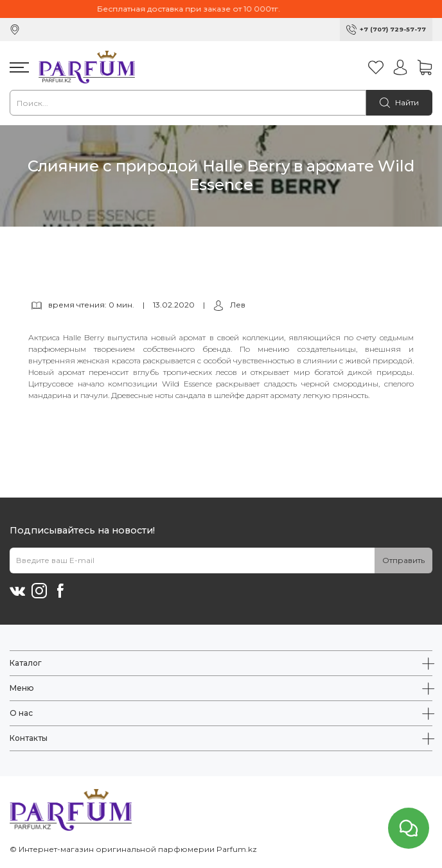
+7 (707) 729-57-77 (393, 29)
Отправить (403, 560)
